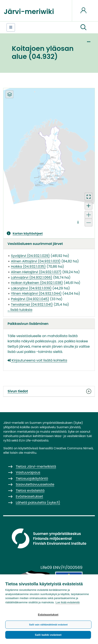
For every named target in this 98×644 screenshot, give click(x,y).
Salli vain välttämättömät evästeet (48, 625)
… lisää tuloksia (20, 310)
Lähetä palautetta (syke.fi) (38, 503)
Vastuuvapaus (28, 472)
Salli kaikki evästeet (48, 635)
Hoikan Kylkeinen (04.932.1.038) (37, 283)
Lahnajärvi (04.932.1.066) (32, 277)
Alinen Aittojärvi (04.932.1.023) (36, 261)
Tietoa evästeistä (30, 491)
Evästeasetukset (48, 615)
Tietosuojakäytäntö (32, 479)
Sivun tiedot (49, 391)
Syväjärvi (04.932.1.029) (30, 256)
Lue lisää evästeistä (67, 602)
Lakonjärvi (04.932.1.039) (31, 288)
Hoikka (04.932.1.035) (28, 267)
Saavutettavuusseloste (35, 484)
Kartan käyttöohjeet (28, 234)
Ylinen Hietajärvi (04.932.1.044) (36, 294)
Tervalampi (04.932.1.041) (32, 304)
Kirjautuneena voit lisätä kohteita (37, 360)
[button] (83, 27)
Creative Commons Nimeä (73, 448)
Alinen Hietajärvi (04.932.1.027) (36, 272)
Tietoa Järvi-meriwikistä (36, 466)
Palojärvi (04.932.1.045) (30, 299)
